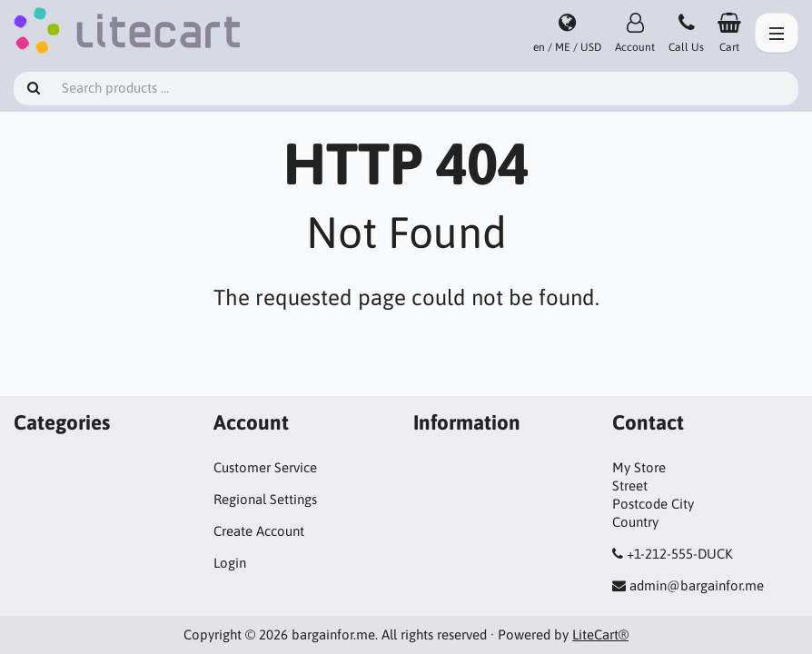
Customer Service (265, 467)
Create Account (259, 531)
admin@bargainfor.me (697, 585)
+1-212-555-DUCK (680, 554)
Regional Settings (265, 499)
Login (230, 563)
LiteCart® (600, 634)
